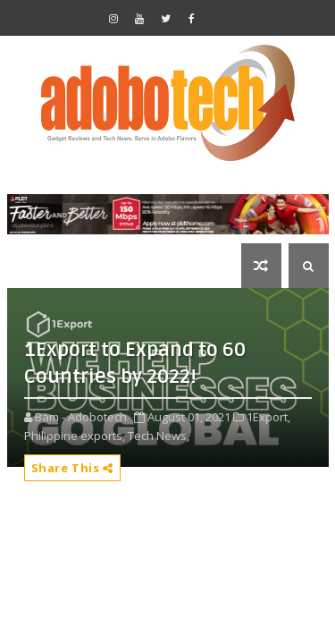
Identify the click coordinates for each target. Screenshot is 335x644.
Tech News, (159, 436)
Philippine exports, (75, 436)
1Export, (268, 417)
